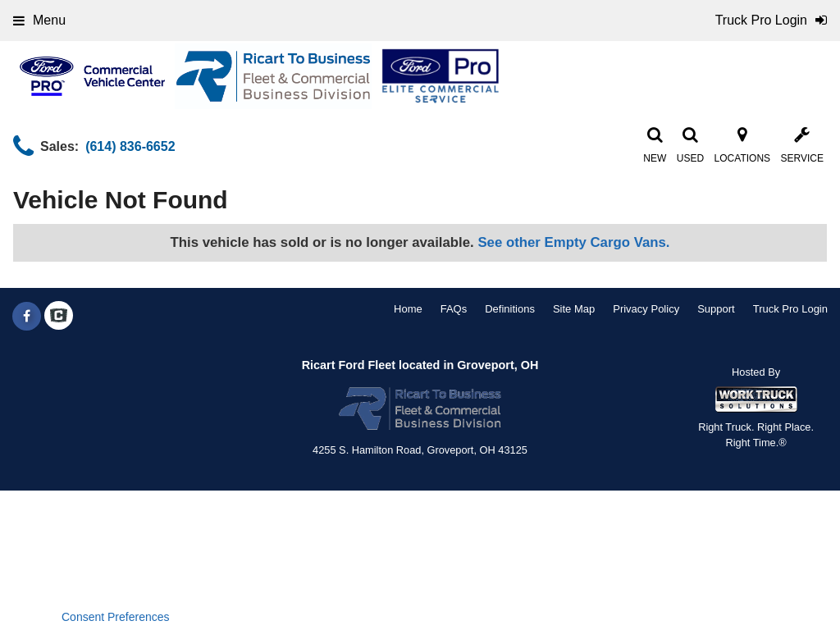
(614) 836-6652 (130, 146)
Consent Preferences (116, 617)
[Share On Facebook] (27, 317)
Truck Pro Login (790, 309)
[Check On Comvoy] (59, 317)
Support (716, 309)
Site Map (574, 309)
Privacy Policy (646, 309)
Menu (39, 20)
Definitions (510, 309)
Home (408, 309)
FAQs (454, 309)
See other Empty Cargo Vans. (573, 242)
